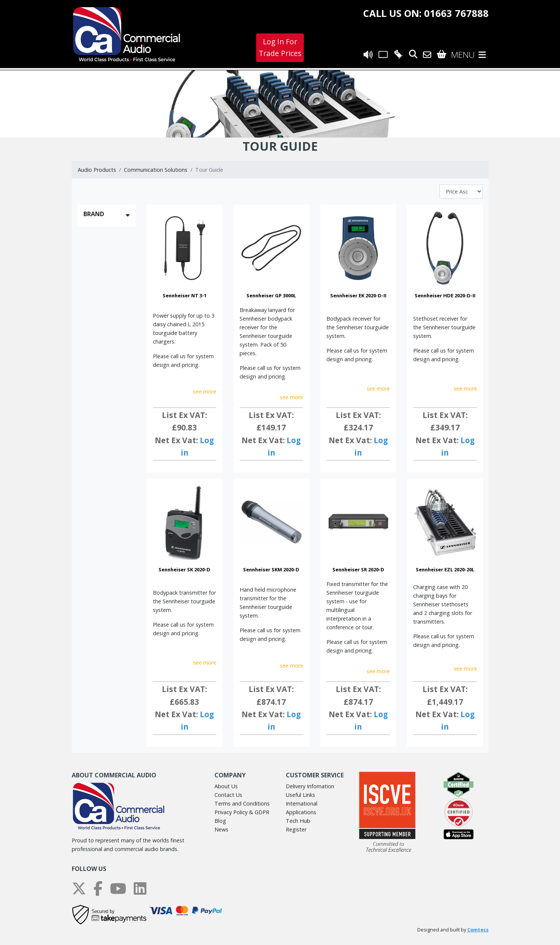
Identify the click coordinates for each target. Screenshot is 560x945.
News (221, 829)
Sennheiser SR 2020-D (358, 569)
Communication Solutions (156, 170)
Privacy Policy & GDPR (242, 812)
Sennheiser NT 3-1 (185, 295)
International (302, 803)
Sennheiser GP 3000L (271, 295)
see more (205, 391)
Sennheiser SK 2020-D (184, 569)
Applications (301, 812)
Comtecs (478, 930)
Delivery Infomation (310, 786)
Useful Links (300, 795)
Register (296, 829)
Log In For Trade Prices (280, 47)
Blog (220, 821)
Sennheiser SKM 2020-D (271, 569)
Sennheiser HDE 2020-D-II (445, 295)
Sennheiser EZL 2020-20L (445, 569)
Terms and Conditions (242, 803)
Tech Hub (298, 821)
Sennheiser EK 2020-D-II (358, 295)
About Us (226, 786)
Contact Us (228, 795)
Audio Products (97, 170)
